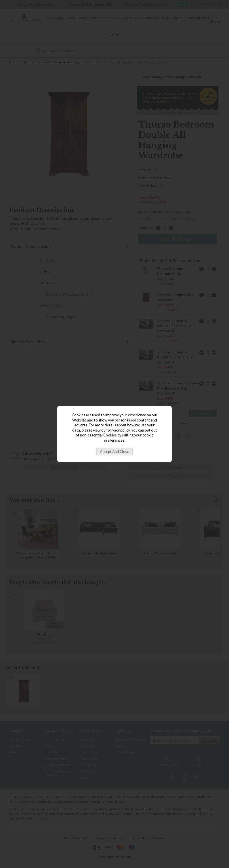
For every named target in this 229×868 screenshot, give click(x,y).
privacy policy (119, 430)
